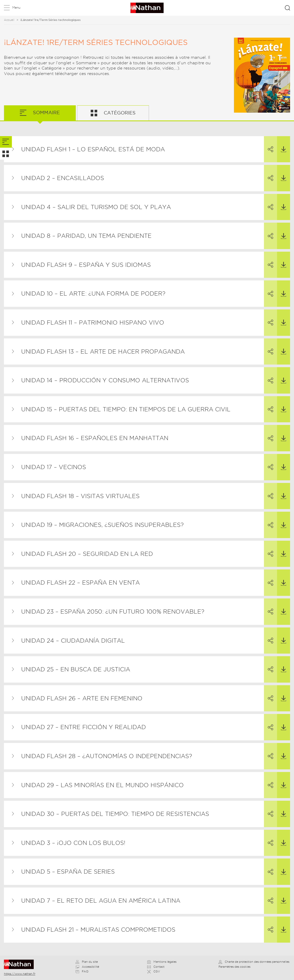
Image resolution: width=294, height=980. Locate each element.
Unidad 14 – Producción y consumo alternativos (105, 380)
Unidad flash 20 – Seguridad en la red (87, 554)
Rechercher (287, 8)
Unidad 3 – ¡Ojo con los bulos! (73, 843)
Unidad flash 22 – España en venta (80, 583)
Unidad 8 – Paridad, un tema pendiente (86, 236)
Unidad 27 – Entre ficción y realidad (83, 727)
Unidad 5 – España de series (68, 872)
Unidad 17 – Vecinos (54, 467)
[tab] (6, 142)
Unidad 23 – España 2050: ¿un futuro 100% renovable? (113, 612)
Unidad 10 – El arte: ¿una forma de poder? (93, 293)
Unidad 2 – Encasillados (63, 178)
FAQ (82, 971)
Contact (156, 967)
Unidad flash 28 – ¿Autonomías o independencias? (107, 756)
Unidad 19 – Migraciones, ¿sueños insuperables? (102, 525)
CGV (154, 971)
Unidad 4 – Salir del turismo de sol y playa (96, 207)
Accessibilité (87, 967)
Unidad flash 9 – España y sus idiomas (86, 265)
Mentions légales (162, 962)
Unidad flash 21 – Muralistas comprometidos (98, 930)
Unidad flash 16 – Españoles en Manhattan (95, 438)
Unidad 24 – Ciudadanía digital (73, 641)
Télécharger (282, 144)
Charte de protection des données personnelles (254, 962)
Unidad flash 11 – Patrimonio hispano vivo (93, 322)
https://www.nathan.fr (20, 974)
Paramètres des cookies (234, 967)
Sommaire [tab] (46, 113)
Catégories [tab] (119, 113)
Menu (16, 7)
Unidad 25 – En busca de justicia (76, 669)
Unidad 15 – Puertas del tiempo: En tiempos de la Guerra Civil (126, 409)
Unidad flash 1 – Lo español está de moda (93, 149)
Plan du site (87, 962)
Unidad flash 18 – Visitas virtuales (80, 496)
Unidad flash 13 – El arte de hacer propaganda (103, 351)
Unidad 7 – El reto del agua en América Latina (101, 901)
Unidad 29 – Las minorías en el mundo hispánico (102, 785)
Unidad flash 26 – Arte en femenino (82, 698)
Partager (269, 145)
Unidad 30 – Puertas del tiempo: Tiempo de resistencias (115, 814)
